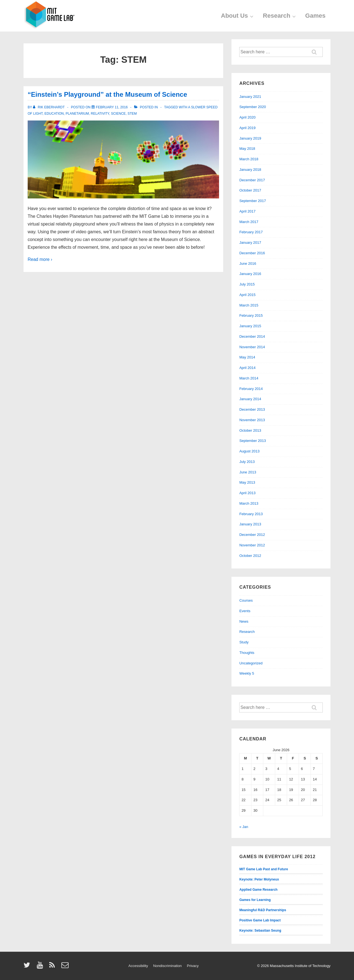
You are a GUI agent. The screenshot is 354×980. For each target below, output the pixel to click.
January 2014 (250, 399)
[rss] (53, 967)
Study (244, 642)
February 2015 (251, 315)
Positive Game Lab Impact (260, 920)
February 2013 (251, 514)
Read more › (40, 259)
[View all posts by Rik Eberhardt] (49, 107)
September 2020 (253, 107)
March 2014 (249, 378)
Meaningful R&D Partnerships (263, 910)
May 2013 (247, 482)
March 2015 (249, 305)
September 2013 (253, 441)
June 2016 (248, 264)
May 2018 (247, 149)
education (54, 114)
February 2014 (251, 389)
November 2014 (252, 347)
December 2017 (252, 180)
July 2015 (247, 284)
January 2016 (250, 274)
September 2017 (253, 201)
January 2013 (250, 524)
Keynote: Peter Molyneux (259, 879)
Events (245, 611)
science (118, 114)
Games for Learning (255, 900)
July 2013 (247, 462)
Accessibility (138, 966)
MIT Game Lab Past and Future (264, 869)
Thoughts (247, 653)
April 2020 (247, 117)
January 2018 (250, 170)
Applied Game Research (258, 890)
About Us (238, 16)
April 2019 (247, 128)
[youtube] (41, 967)
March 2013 (249, 503)
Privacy (193, 966)
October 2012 (250, 556)
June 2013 (248, 472)
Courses (246, 600)
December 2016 (252, 253)
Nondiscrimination (167, 966)
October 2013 (250, 430)
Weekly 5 (247, 673)
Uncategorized (251, 663)
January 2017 (250, 243)
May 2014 (247, 357)
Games (315, 16)
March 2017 (249, 222)
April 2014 (247, 368)
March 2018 (249, 159)
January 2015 (250, 326)
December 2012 (252, 535)
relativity (100, 114)
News (244, 621)
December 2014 (252, 336)
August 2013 (249, 451)
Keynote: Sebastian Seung (260, 931)
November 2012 (252, 545)
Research (280, 16)
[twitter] (28, 967)
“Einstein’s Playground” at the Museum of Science (107, 94)
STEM (132, 114)
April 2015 (247, 295)
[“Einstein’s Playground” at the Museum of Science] (112, 107)
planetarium (77, 114)
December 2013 (252, 409)
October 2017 (250, 190)
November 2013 (252, 420)
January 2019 (250, 138)
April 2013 (247, 493)
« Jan (244, 827)
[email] (66, 967)
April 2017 (247, 211)
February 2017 (251, 232)
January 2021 (250, 97)
